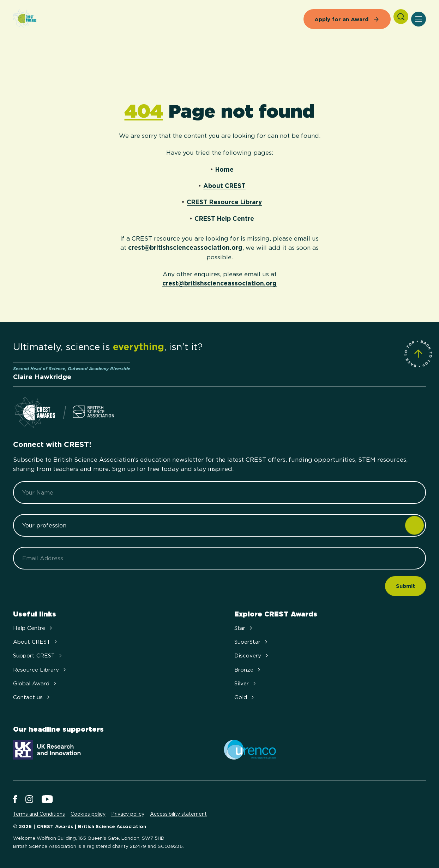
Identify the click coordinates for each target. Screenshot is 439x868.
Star (244, 628)
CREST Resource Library (224, 202)
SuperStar (252, 642)
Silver (246, 683)
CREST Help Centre (224, 219)
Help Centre (33, 628)
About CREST (224, 186)
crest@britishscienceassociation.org (185, 247)
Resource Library (40, 670)
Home (224, 169)
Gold (245, 697)
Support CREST (38, 656)
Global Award (35, 683)
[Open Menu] (419, 19)
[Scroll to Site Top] (418, 354)
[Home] (25, 19)
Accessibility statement (178, 814)
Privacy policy (128, 814)
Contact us (32, 697)
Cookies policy (88, 814)
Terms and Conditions (39, 814)
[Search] (401, 17)
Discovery (252, 656)
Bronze (248, 670)
